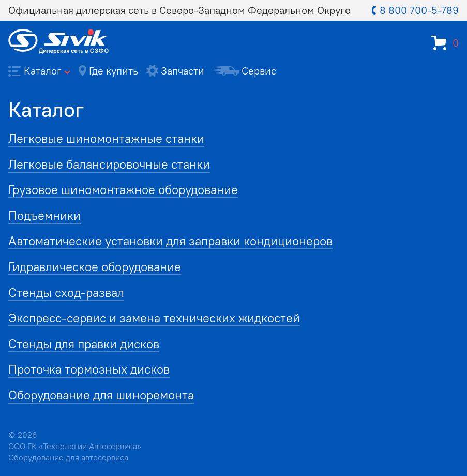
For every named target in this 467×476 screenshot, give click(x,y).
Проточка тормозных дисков (89, 369)
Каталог (39, 71)
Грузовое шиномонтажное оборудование (123, 189)
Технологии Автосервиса (90, 446)
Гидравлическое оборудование (95, 266)
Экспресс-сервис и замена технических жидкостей (154, 318)
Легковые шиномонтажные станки (106, 138)
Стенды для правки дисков (84, 344)
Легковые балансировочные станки (109, 164)
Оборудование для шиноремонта (101, 395)
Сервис (244, 71)
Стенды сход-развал (66, 292)
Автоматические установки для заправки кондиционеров (170, 241)
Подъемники (44, 215)
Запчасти (175, 71)
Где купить (108, 71)
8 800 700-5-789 (415, 10)
